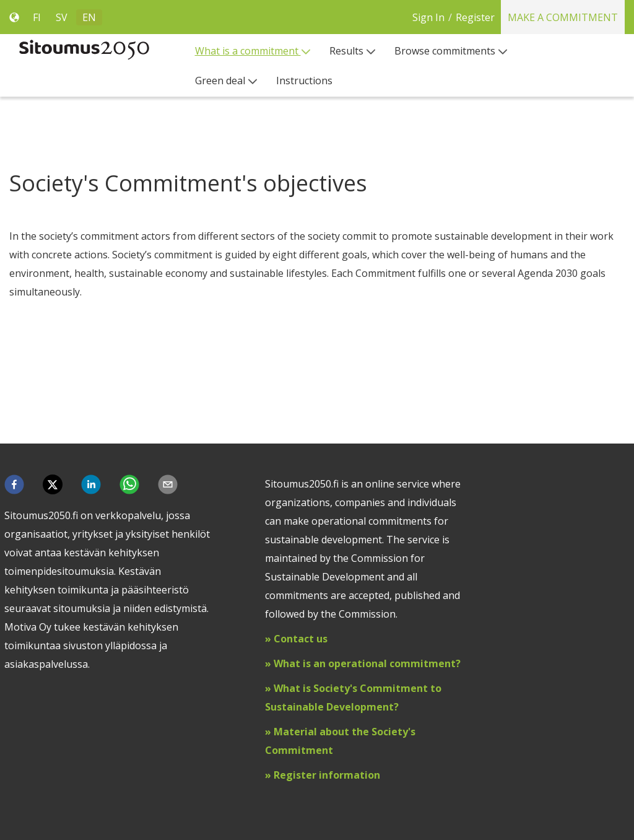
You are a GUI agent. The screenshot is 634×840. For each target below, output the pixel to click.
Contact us (301, 639)
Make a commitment (563, 17)
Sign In (428, 17)
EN (89, 17)
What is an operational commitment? (367, 663)
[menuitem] (253, 51)
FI (37, 17)
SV (62, 17)
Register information (326, 775)
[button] (14, 484)
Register (475, 17)
